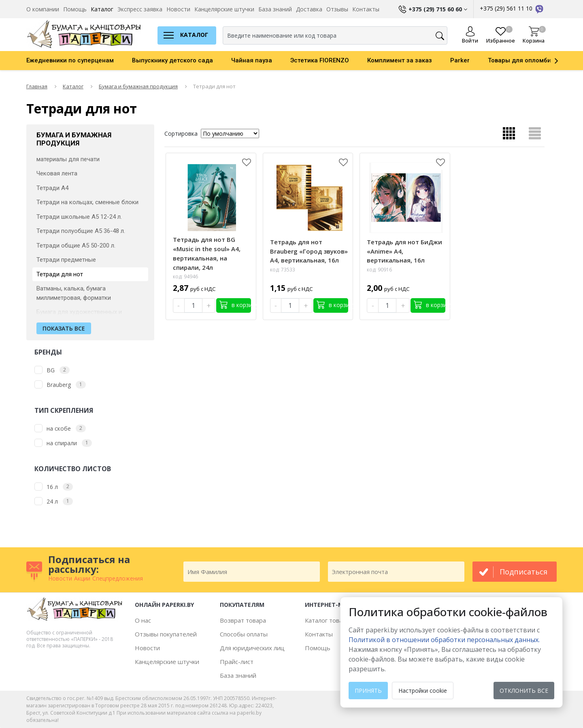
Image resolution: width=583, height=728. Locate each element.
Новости (178, 9)
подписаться (523, 572)
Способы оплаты (244, 634)
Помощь (75, 9)
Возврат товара (243, 620)
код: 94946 (185, 276)
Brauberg (59, 385)
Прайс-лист (237, 662)
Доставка (309, 9)
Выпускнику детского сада (172, 60)
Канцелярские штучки (224, 9)
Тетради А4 (52, 188)
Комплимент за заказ (400, 60)
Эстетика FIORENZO (320, 60)
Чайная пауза (252, 60)
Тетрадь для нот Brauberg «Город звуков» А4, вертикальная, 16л (309, 251)
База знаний (275, 9)
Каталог (102, 9)
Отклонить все (524, 691)
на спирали (62, 443)
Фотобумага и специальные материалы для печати (76, 155)
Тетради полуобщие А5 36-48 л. (81, 231)
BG (51, 370)
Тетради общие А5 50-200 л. (76, 246)
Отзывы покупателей (166, 634)
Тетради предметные (66, 260)
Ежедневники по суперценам (70, 60)
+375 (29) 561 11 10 (512, 8)
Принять (368, 691)
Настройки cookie (423, 691)
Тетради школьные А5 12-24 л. (79, 217)
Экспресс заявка (140, 9)
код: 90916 (379, 270)
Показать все (64, 328)
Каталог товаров (329, 620)
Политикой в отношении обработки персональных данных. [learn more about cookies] (444, 640)
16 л (52, 487)
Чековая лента (57, 173)
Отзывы (337, 9)
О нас (143, 620)
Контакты (366, 9)
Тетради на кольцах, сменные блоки (87, 202)
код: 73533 (283, 270)
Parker (460, 60)
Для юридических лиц (252, 648)
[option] (79, 60)
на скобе (59, 428)
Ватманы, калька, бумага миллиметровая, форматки (74, 293)
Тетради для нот (60, 274)
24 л (52, 501)
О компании (43, 9)
